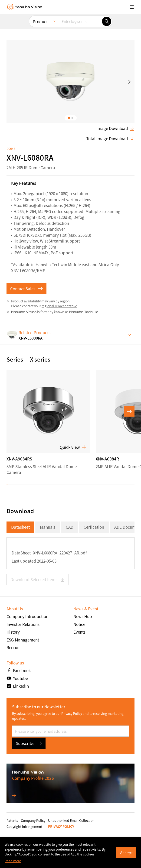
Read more (13, 861)
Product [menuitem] (40, 21)
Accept (126, 853)
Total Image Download (110, 139)
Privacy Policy (72, 713)
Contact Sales (26, 289)
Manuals (48, 527)
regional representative (59, 306)
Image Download (115, 128)
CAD (70, 527)
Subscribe (29, 743)
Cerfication (94, 527)
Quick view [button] (73, 447)
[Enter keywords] (80, 21)
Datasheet (20, 527)
